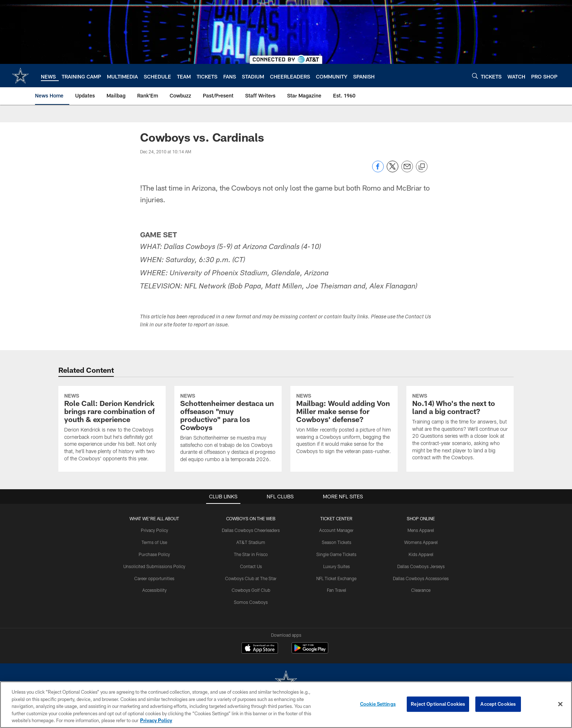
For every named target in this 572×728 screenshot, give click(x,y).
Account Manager (336, 530)
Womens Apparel (421, 542)
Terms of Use (154, 542)
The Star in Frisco (251, 554)
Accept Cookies (498, 704)
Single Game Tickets (336, 554)
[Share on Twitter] (393, 170)
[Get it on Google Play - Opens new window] (310, 652)
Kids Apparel (421, 554)
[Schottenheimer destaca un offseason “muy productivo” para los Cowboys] (228, 429)
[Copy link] (422, 167)
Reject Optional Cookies (438, 704)
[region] (286, 705)
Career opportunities (154, 578)
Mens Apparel (421, 530)
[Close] (560, 704)
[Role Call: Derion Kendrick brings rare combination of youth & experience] (112, 428)
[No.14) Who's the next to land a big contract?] (460, 428)
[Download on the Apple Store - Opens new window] (260, 649)
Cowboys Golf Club (251, 590)
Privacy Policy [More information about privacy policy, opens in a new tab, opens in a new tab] (156, 720)
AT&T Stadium (251, 542)
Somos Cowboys (251, 602)
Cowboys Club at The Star (251, 578)
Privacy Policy (154, 530)
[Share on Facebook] (378, 170)
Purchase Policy (154, 554)
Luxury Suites (337, 566)
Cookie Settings (378, 704)
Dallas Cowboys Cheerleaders (251, 530)
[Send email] (407, 170)
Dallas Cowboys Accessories (421, 578)
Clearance (421, 590)
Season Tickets (337, 542)
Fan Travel (337, 590)
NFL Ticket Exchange (336, 578)
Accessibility (154, 590)
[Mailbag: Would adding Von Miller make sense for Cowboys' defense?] (344, 425)
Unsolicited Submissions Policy (154, 566)
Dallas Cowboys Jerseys (421, 566)
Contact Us (251, 566)
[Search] (475, 76)
